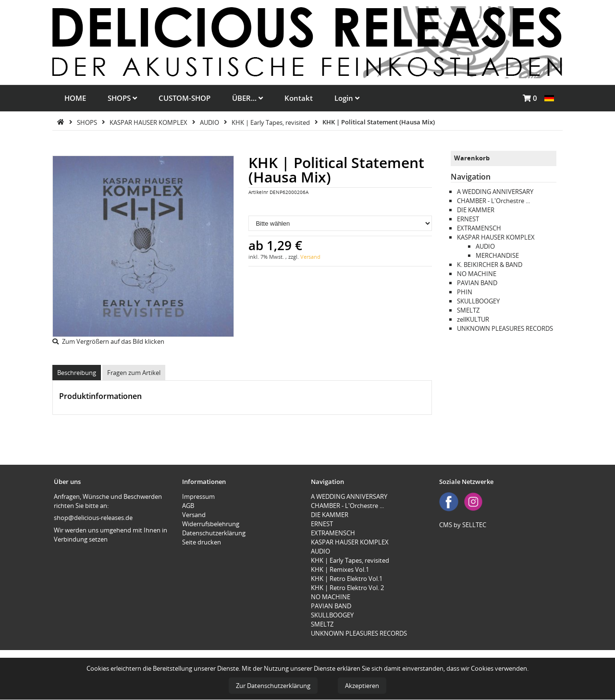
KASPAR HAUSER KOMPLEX (149, 122)
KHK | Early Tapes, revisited (271, 122)
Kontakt (299, 98)
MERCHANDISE (497, 255)
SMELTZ (468, 310)
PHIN (465, 292)
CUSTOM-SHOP (184, 98)
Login (347, 98)
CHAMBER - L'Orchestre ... (493, 201)
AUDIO (210, 122)
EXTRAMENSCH (479, 228)
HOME (75, 98)
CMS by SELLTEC (463, 525)
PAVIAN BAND (477, 283)
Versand (310, 257)
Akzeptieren (362, 686)
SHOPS (122, 98)
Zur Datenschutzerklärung (273, 686)
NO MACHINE (477, 274)
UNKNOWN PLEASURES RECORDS (505, 328)
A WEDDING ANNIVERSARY (495, 192)
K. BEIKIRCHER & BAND (490, 265)
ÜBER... (247, 98)
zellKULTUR (473, 319)
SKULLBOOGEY (478, 301)
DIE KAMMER (476, 210)
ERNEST (468, 219)
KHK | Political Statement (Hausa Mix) (379, 122)
